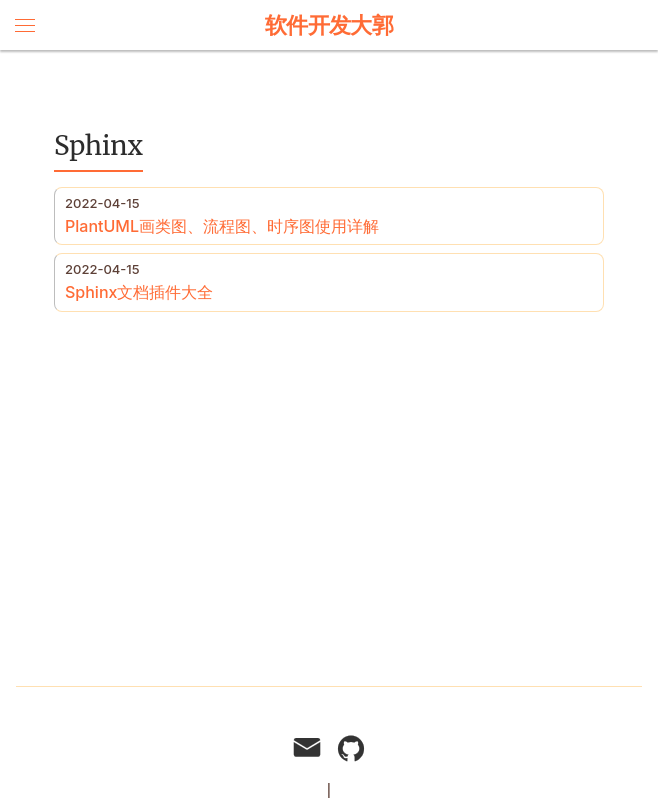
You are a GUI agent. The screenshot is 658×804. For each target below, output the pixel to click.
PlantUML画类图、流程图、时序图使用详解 (222, 226)
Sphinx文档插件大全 (139, 292)
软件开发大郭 (329, 25)
